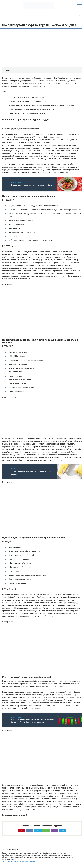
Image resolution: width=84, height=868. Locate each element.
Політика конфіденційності (28, 862)
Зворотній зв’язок (9, 862)
